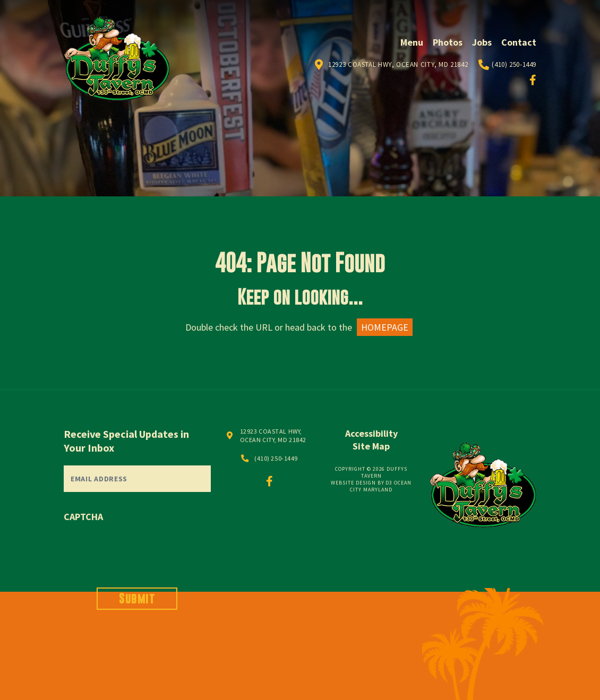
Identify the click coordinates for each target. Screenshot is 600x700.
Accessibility (371, 433)
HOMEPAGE (385, 327)
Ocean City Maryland (381, 486)
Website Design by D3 (362, 483)
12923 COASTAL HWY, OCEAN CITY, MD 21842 (273, 435)
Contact (519, 42)
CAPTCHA (83, 517)
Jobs (482, 42)
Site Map (371, 446)
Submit (137, 598)
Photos (448, 42)
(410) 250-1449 (514, 64)
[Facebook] (533, 80)
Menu (412, 42)
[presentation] (144, 548)
